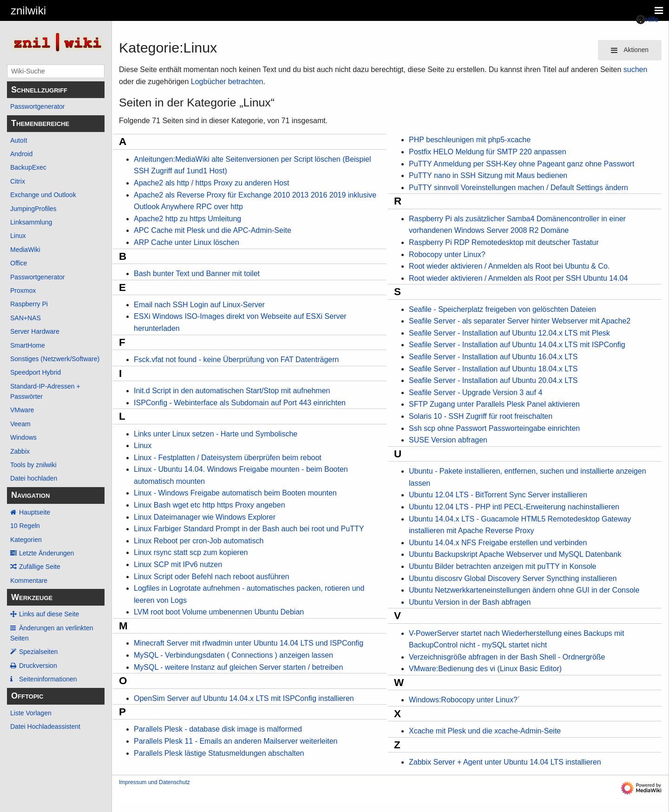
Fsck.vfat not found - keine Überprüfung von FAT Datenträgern (236, 360)
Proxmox (23, 290)
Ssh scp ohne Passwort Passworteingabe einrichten (494, 428)
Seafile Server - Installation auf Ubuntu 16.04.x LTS (493, 357)
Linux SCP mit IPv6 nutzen (178, 564)
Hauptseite (35, 512)
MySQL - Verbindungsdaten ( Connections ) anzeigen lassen (233, 655)
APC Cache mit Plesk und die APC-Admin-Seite (213, 230)
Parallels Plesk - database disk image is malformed (218, 729)
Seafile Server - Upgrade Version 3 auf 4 (476, 393)
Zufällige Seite (40, 567)
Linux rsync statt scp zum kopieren (191, 552)
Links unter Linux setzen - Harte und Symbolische (216, 434)
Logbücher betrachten (227, 82)
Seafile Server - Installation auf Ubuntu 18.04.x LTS (493, 369)
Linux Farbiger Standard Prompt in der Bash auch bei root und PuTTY (249, 529)
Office (19, 263)
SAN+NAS (26, 318)
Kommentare (29, 581)
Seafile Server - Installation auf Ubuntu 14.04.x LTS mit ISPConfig (517, 345)
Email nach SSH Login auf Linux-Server (199, 305)
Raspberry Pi (29, 304)
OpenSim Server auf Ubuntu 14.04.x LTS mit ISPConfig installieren (244, 698)
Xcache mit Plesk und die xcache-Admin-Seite (485, 731)
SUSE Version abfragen (448, 440)
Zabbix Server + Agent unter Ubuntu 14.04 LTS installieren (505, 762)
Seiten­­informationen (48, 679)
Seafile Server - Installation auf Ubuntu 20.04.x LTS (493, 380)
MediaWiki (25, 250)
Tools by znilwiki (33, 465)
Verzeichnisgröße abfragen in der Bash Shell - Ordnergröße (507, 657)
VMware (22, 410)
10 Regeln (25, 526)
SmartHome (28, 345)
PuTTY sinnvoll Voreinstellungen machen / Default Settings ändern (518, 188)
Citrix (18, 181)
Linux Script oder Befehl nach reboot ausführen (211, 577)
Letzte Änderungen (46, 553)
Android (21, 154)
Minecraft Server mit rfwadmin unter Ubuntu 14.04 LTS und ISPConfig (249, 643)
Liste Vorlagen (31, 713)
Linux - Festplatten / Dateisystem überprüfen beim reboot (228, 458)
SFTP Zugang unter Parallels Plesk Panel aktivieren (494, 404)
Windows (23, 437)
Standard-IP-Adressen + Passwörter (45, 391)
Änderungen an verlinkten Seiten (52, 633)
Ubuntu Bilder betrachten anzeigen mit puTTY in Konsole (503, 566)
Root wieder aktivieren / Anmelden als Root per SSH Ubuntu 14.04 (518, 278)
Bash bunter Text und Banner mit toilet (197, 274)
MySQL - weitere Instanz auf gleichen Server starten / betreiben (238, 667)
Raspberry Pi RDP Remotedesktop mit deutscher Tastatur (504, 242)
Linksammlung (31, 222)
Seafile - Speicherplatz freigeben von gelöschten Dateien (502, 309)
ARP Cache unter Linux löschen (187, 242)
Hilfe (647, 20)
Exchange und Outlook (43, 195)
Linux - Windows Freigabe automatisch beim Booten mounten (235, 493)
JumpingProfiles (33, 209)
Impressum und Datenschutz (154, 782)
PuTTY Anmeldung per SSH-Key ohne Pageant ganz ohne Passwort (521, 164)
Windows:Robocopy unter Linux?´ (464, 700)
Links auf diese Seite (49, 614)
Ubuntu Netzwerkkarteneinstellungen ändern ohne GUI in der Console (524, 590)
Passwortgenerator (38, 106)
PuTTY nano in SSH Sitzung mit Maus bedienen (488, 175)
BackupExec (28, 167)
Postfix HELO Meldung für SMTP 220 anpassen (488, 152)
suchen (636, 69)
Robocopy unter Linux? (447, 254)
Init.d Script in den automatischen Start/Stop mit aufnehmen (232, 391)
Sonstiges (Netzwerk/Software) (55, 359)
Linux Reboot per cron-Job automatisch (199, 541)
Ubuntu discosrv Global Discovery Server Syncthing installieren (513, 578)
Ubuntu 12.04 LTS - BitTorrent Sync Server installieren (498, 495)
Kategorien (26, 540)
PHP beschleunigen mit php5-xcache (470, 140)
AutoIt (19, 140)
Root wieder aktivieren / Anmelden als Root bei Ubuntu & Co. (509, 266)
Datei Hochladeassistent (45, 726)
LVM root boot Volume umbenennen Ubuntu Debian (219, 612)
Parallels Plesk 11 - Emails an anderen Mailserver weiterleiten (236, 741)
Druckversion (38, 666)
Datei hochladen (34, 478)
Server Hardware (35, 331)
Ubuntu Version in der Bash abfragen (470, 602)
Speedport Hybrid (36, 372)
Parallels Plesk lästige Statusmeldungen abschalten (219, 753)
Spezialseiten (38, 652)
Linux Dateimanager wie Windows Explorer (205, 517)
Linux (18, 236)
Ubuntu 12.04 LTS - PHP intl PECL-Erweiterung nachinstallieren (514, 507)
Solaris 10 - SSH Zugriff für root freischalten (481, 416)
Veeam (20, 424)
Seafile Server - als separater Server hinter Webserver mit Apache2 (520, 321)
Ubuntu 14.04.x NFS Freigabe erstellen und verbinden (498, 543)
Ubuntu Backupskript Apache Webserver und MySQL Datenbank (515, 554)
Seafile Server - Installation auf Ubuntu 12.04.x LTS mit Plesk (509, 333)
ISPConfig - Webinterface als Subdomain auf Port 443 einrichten (240, 403)
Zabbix (20, 451)
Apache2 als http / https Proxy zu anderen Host (211, 183)
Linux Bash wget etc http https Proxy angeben (210, 505)
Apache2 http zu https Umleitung (187, 219)
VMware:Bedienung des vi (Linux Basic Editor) (485, 669)
